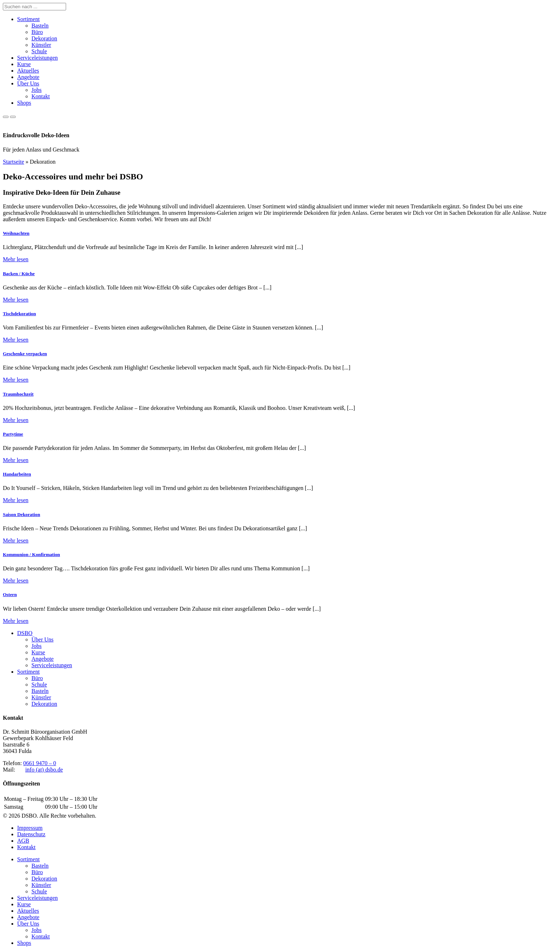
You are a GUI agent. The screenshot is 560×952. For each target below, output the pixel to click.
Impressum (30, 828)
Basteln (40, 26)
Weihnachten (16, 233)
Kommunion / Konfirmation (31, 554)
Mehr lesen (16, 259)
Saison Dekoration (21, 514)
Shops (24, 103)
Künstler (41, 45)
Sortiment (28, 19)
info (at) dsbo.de (44, 770)
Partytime (13, 434)
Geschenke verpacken (25, 354)
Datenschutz (31, 834)
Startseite (14, 162)
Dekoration (44, 38)
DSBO (25, 633)
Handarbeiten (17, 474)
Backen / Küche (19, 274)
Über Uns (28, 83)
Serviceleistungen (37, 58)
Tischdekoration (19, 314)
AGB (23, 841)
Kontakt (41, 96)
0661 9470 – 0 (40, 763)
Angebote (28, 77)
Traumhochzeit (18, 394)
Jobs (36, 90)
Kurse (24, 64)
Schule (39, 51)
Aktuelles (28, 71)
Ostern (10, 594)
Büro (37, 32)
